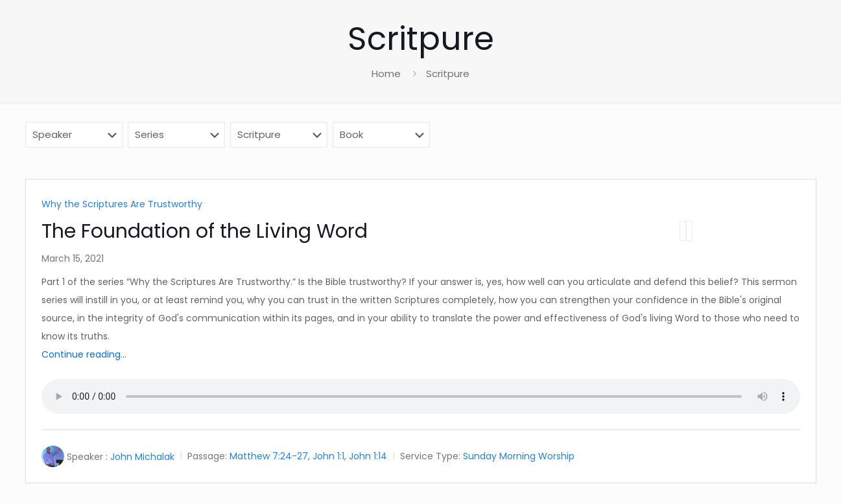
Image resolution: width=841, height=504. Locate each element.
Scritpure (448, 74)
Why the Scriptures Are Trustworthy (122, 204)
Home (386, 74)
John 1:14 (368, 457)
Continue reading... (84, 354)
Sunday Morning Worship (519, 457)
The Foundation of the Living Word (205, 231)
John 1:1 (328, 457)
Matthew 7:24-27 (269, 457)
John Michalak (142, 457)
